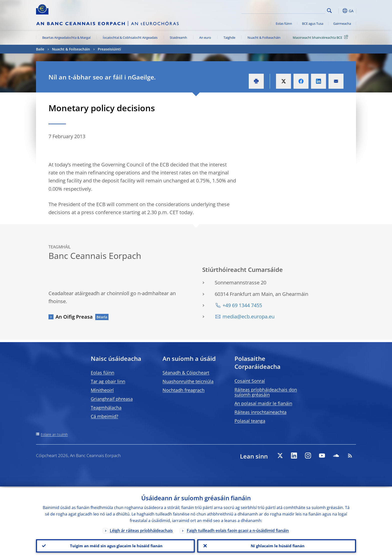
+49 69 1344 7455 (242, 305)
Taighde (229, 37)
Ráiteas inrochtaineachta (260, 412)
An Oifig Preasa (74, 317)
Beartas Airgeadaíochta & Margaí (66, 37)
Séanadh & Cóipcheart (186, 373)
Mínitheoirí (102, 390)
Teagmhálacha (106, 408)
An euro (205, 37)
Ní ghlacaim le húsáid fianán (277, 545)
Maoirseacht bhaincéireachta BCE (321, 37)
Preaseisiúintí (109, 49)
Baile (40, 49)
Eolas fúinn (284, 23)
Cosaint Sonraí (250, 381)
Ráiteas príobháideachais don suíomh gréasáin (266, 392)
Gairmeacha (342, 23)
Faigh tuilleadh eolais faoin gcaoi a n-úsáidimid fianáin (238, 529)
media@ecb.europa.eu (248, 316)
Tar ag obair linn (108, 381)
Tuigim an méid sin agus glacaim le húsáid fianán (115, 545)
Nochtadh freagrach (183, 390)
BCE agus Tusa (313, 23)
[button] (338, 11)
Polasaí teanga (250, 421)
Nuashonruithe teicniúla (188, 381)
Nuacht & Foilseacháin (264, 37)
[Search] (300, 10)
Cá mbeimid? (104, 416)
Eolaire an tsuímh (54, 434)
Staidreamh (178, 37)
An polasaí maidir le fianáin (263, 403)
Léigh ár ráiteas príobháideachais (141, 529)
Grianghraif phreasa (112, 399)
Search (329, 11)
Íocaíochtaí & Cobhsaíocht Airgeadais (130, 37)
